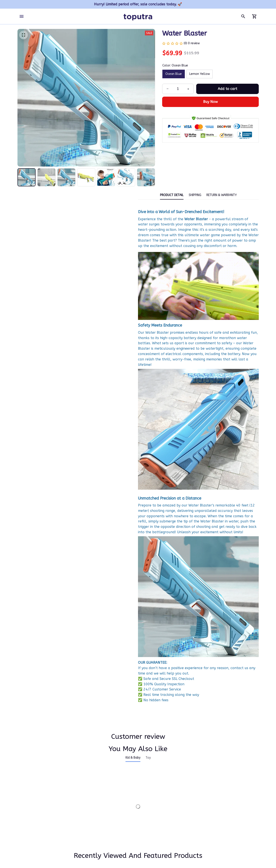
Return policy (192, 826)
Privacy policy (192, 801)
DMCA (104, 826)
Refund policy (193, 834)
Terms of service (195, 809)
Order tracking (110, 809)
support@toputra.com (34, 818)
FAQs (104, 818)
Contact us (108, 801)
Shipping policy (194, 818)
